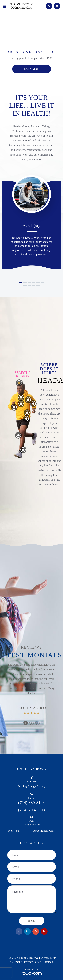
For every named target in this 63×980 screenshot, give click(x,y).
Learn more (32, 69)
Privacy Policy (33, 962)
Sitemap (48, 962)
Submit (31, 921)
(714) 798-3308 (32, 810)
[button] (21, 283)
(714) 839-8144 (32, 803)
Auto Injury (32, 225)
